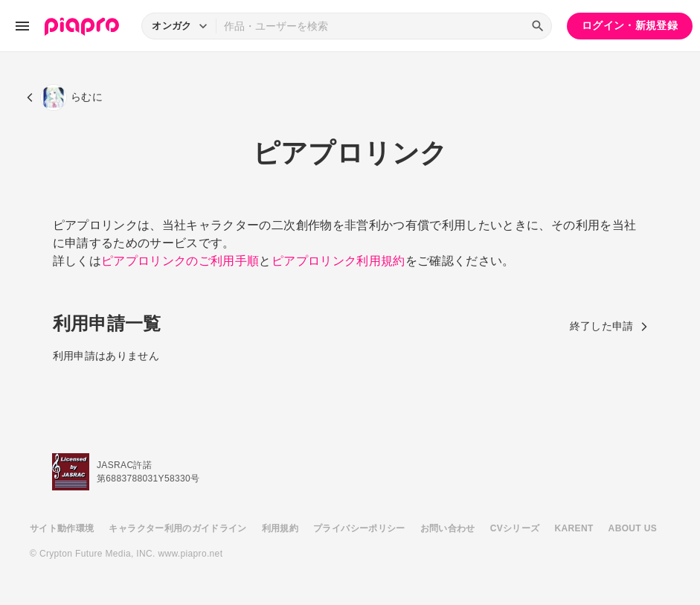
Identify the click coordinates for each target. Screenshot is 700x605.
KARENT (574, 528)
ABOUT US (633, 528)
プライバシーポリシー (359, 528)
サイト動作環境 (62, 528)
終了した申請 (609, 326)
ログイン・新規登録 (630, 25)
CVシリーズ (515, 528)
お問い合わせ (448, 528)
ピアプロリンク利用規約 (338, 261)
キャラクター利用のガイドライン (177, 528)
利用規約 (280, 528)
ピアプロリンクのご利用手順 (180, 261)
